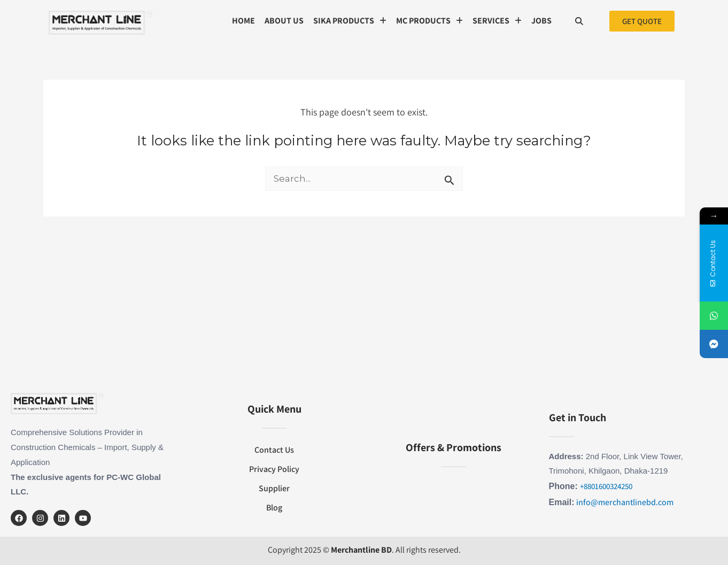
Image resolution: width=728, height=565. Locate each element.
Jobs (541, 21)
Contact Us (274, 450)
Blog (274, 508)
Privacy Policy (274, 469)
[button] (350, 21)
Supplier (274, 488)
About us (284, 21)
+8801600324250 (606, 486)
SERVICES (497, 21)
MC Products (429, 21)
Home (243, 21)
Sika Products (350, 21)
